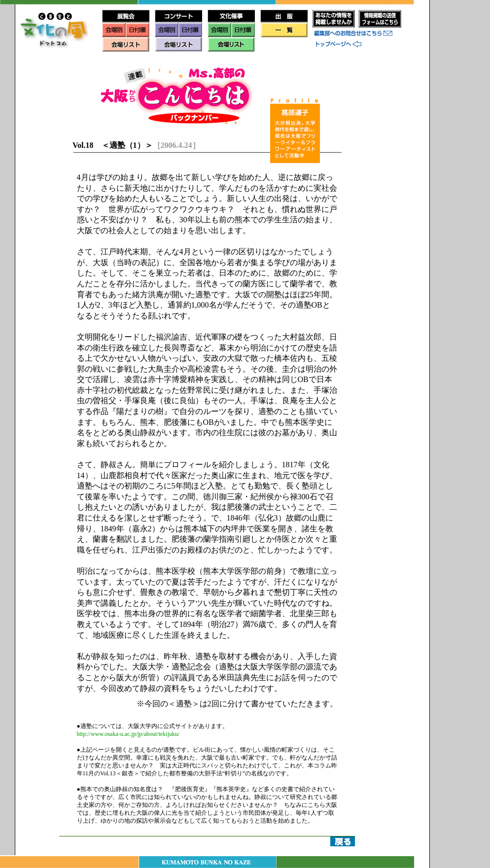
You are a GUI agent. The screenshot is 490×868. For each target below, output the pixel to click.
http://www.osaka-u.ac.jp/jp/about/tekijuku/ (128, 734)
